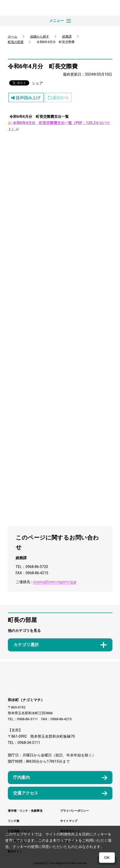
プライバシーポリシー (75, 811)
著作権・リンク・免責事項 (25, 811)
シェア (37, 83)
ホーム (13, 36)
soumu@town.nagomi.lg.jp (55, 582)
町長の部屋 (16, 42)
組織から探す (40, 36)
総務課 (67, 36)
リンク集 (14, 821)
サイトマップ (69, 821)
